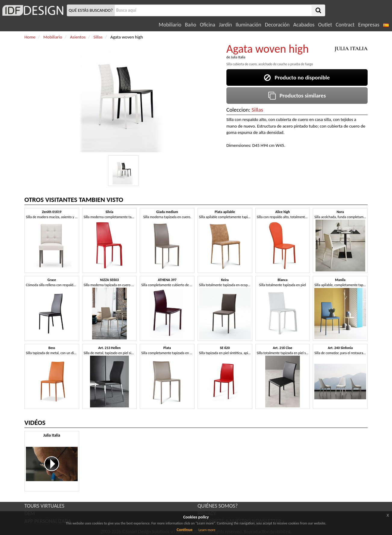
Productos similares (297, 96)
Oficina (208, 25)
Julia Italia (238, 57)
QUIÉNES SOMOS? (218, 506)
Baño (190, 25)
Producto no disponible (297, 77)
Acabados (304, 25)
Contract (345, 25)
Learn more (207, 530)
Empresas (369, 25)
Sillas (257, 110)
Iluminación (248, 25)
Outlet (325, 25)
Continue (185, 530)
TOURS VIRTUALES (44, 506)
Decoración (277, 25)
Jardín (225, 25)
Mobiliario (170, 25)
